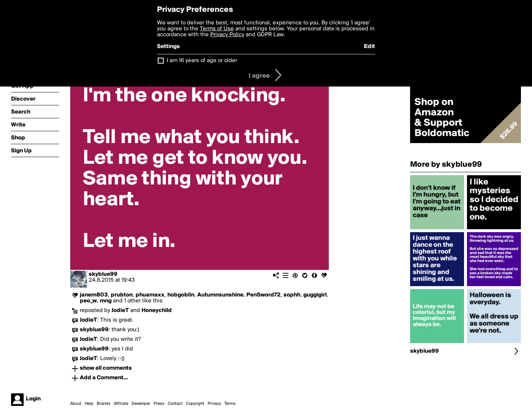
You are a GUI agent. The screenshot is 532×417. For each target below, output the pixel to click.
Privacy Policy (227, 35)
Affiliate (121, 404)
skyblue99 (103, 274)
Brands (104, 404)
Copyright (195, 404)
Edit (369, 47)
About (76, 404)
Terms (230, 404)
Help (89, 404)
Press (159, 404)
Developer (141, 404)
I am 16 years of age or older (202, 61)
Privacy (214, 404)
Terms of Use (217, 29)
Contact (175, 404)
